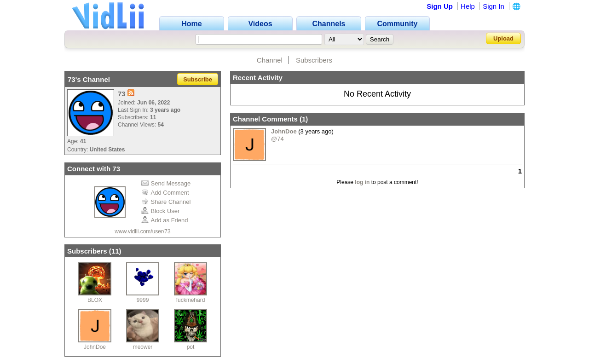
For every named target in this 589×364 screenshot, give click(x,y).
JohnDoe (95, 347)
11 (115, 251)
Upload (503, 38)
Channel (270, 60)
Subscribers (314, 60)
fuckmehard (191, 300)
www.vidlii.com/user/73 (142, 231)
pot (191, 347)
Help (468, 6)
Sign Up (440, 6)
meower (143, 347)
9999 (143, 300)
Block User (161, 211)
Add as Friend (165, 220)
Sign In (494, 6)
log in (362, 182)
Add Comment (165, 193)
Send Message (166, 183)
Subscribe (198, 79)
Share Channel (166, 202)
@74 (277, 139)
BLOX (95, 300)
